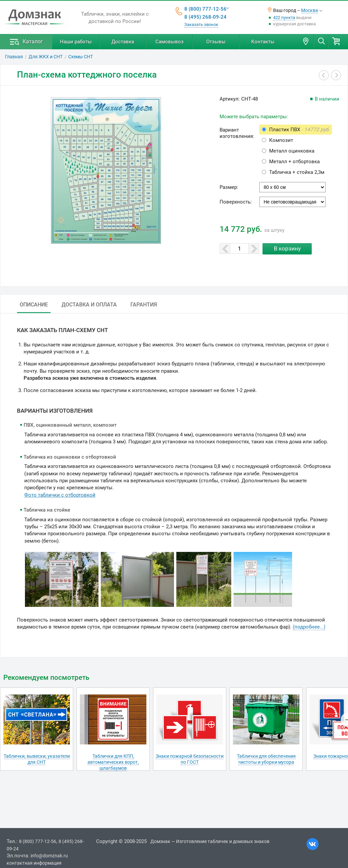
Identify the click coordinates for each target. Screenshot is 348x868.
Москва (310, 10)
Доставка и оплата (89, 305)
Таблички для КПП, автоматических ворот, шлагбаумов (113, 762)
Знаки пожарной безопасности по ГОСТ (190, 759)
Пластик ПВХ (299, 130)
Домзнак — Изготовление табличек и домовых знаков (210, 841)
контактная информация (34, 863)
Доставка (123, 42)
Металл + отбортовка (294, 162)
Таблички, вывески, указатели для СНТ (37, 759)
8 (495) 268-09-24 (205, 17)
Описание (34, 305)
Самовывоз (170, 42)
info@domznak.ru (49, 856)
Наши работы (76, 42)
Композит (281, 140)
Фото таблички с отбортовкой (60, 495)
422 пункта (284, 17)
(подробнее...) (309, 627)
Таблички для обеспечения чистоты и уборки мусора (266, 759)
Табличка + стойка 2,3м (297, 172)
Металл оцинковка (292, 151)
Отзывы (216, 42)
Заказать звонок (201, 24)
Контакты (263, 42)
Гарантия (144, 305)
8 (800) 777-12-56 (205, 9)
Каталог (33, 41)
